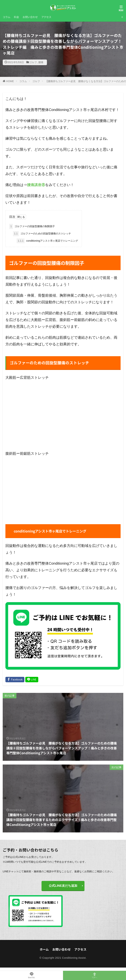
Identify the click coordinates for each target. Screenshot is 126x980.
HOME (10, 81)
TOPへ (94, 975)
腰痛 (41, 62)
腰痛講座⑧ (36, 185)
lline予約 (31, 975)
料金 (16, 17)
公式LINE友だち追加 (63, 886)
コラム (6, 17)
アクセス (46, 17)
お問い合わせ (30, 17)
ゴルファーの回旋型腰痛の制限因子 (32, 226)
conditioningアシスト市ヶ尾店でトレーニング (47, 241)
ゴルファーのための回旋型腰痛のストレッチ (42, 234)
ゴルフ (33, 62)
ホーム (44, 949)
